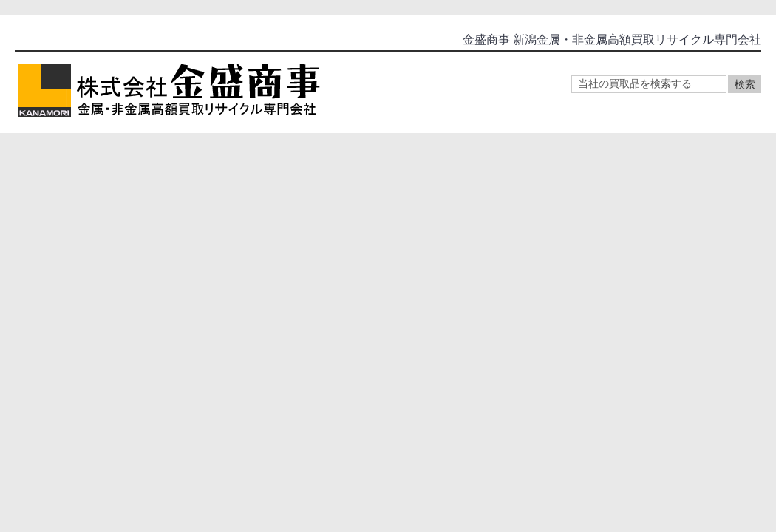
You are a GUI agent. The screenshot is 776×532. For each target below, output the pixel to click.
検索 (745, 84)
